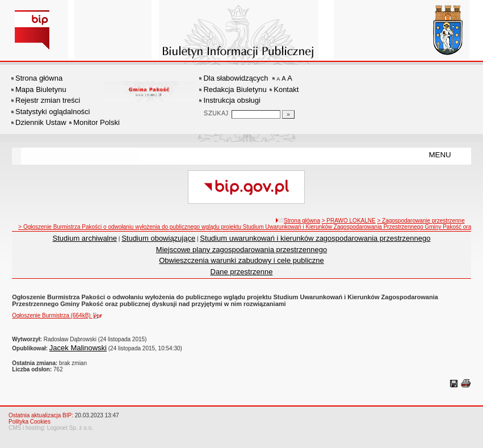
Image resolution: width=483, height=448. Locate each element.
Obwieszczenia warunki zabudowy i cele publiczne (241, 260)
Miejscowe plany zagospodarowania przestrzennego (241, 250)
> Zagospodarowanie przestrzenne (421, 221)
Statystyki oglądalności (53, 112)
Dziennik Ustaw (41, 122)
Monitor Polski (96, 122)
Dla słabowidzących (236, 78)
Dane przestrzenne (242, 272)
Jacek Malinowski (78, 348)
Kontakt (286, 89)
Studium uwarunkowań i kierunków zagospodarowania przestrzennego (315, 238)
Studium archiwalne (85, 238)
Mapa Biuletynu (41, 89)
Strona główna (39, 78)
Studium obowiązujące (158, 238)
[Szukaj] (288, 114)
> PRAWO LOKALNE (349, 221)
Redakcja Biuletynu (235, 89)
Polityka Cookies (30, 422)
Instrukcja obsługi (232, 100)
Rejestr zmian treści (48, 100)
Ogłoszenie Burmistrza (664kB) (60, 315)
